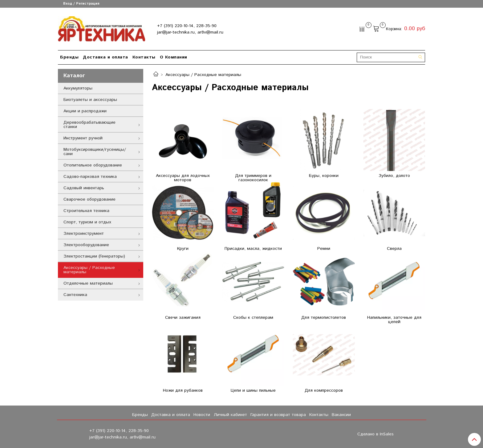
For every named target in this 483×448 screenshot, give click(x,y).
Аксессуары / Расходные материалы (89, 270)
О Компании (174, 57)
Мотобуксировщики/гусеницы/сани (95, 152)
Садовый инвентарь (84, 188)
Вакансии (341, 415)
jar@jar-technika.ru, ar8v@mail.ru (190, 32)
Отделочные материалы (88, 283)
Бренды (69, 57)
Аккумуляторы (78, 88)
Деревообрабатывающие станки (89, 125)
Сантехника (75, 295)
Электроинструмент (84, 234)
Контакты (144, 57)
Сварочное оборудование (89, 199)
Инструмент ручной (83, 138)
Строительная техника (86, 211)
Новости (202, 415)
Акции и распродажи (85, 111)
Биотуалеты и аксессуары (90, 100)
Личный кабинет (230, 415)
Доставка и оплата (106, 57)
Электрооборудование (86, 245)
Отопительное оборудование (93, 165)
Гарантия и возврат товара (278, 415)
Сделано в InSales (375, 434)
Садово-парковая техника (90, 177)
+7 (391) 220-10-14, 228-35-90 (187, 26)
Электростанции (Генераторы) (94, 256)
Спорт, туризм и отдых (87, 222)
